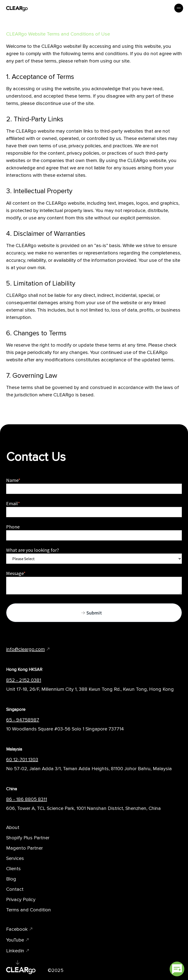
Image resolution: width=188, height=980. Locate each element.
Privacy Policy (21, 900)
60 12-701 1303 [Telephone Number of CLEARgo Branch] (22, 760)
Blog (11, 879)
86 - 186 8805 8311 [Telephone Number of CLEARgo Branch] (27, 799)
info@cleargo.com (25, 649)
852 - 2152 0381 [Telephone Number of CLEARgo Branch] (24, 680)
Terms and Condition (29, 910)
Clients (13, 869)
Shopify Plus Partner (28, 838)
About (13, 828)
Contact (15, 889)
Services (15, 858)
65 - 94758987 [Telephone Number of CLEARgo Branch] (23, 720)
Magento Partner (24, 848)
